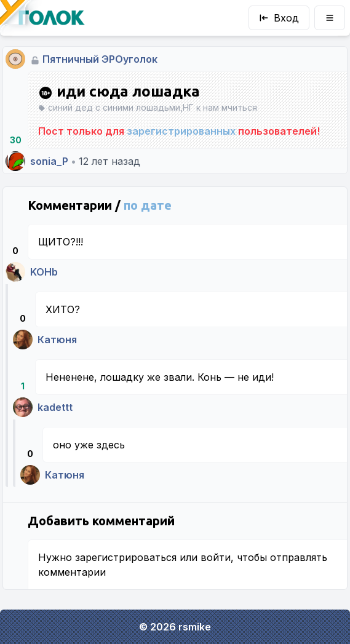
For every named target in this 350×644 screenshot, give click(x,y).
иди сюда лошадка (119, 92)
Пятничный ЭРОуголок (100, 59)
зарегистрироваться (126, 557)
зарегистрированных (181, 131)
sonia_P (49, 161)
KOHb (44, 272)
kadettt (55, 407)
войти (216, 557)
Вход (279, 18)
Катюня (57, 340)
